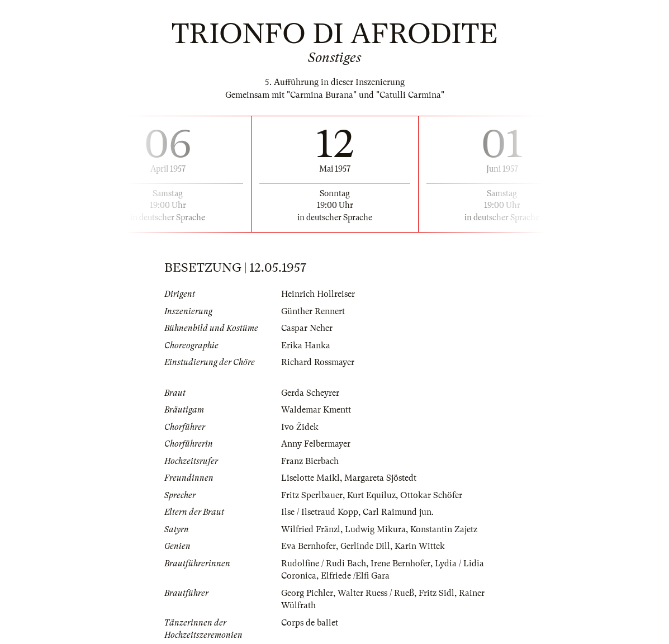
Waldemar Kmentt (316, 410)
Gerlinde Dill (365, 546)
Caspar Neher (307, 328)
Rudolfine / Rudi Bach (324, 563)
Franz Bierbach (310, 461)
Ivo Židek (300, 427)
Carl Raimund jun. (398, 512)
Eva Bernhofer (309, 546)
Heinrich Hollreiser (318, 294)
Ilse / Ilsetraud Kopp (320, 512)
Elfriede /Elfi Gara (355, 576)
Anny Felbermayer (316, 444)
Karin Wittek (420, 546)
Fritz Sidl (436, 593)
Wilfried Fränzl (311, 529)
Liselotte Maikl (310, 478)
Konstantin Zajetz (444, 529)
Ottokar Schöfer (431, 495)
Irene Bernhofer (400, 563)
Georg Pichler (307, 593)
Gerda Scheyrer (310, 393)
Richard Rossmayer (318, 362)
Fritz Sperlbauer (312, 495)
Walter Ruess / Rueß (376, 593)
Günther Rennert (313, 311)
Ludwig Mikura (375, 529)
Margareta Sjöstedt (380, 478)
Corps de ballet (310, 623)
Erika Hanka (306, 345)
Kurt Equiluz (371, 495)
